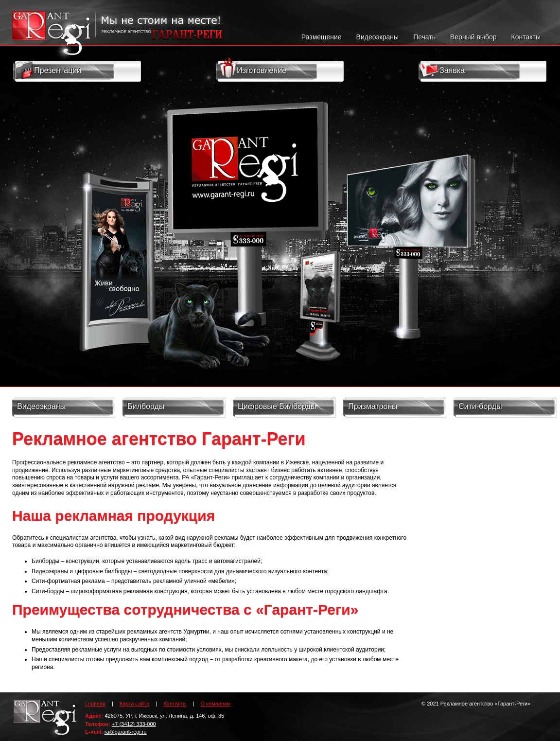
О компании (216, 704)
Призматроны (373, 406)
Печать (424, 37)
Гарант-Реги (45, 720)
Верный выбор (473, 37)
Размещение (322, 37)
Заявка (441, 70)
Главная (95, 704)
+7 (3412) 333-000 (134, 724)
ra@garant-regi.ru (126, 732)
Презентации (48, 71)
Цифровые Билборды (277, 406)
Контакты (526, 37)
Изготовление (253, 69)
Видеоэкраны (378, 37)
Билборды (146, 406)
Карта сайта (134, 704)
